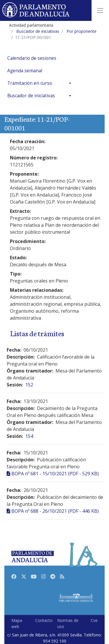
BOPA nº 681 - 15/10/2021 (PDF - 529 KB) (55, 474)
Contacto (44, 620)
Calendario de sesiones (32, 58)
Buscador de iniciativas (31, 96)
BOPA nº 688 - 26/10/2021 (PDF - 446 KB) (55, 511)
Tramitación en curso (30, 83)
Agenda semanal (25, 71)
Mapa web (17, 623)
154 (29, 436)
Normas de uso (68, 623)
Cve (94, 620)
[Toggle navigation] (100, 10)
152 (29, 385)
